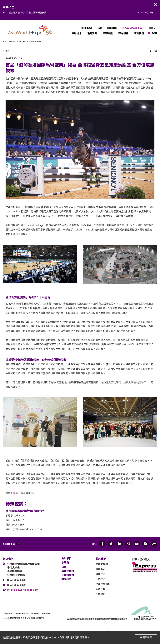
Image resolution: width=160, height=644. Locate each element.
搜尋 (155, 33)
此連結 (14, 493)
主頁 (5, 41)
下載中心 (101, 579)
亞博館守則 (8, 613)
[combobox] (151, 28)
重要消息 (88, 28)
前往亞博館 (112, 28)
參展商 (65, 563)
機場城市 (101, 569)
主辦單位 (66, 558)
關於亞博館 (102, 564)
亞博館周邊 (68, 575)
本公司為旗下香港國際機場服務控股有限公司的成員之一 (98, 619)
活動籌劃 (92, 33)
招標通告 (101, 594)
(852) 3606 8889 (16, 585)
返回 (7, 51)
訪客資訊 (108, 33)
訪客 (64, 567)
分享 (155, 51)
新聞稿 (31, 41)
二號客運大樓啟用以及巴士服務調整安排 (26, 13)
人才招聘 (101, 589)
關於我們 (139, 33)
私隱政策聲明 (22, 613)
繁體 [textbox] (151, 28)
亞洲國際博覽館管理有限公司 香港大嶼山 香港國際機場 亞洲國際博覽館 (23, 569)
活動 (100, 28)
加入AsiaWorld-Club (132, 28)
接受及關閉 (146, 637)
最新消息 (77, 33)
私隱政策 (82, 637)
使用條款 (35, 613)
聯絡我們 (66, 579)
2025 (39, 41)
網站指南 (46, 613)
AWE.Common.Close (156, 4)
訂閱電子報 (9, 544)
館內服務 (123, 33)
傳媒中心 (22, 41)
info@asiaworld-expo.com (23, 590)
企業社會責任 (103, 584)
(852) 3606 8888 (16, 580)
